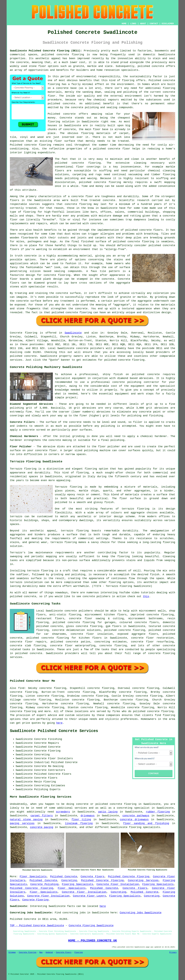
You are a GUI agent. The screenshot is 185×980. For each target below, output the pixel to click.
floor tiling (81, 820)
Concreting (69, 880)
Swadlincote (73, 333)
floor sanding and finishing (146, 823)
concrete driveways (134, 820)
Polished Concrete (64, 877)
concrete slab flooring (28, 646)
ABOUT (143, 24)
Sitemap (12, 952)
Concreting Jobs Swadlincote (141, 913)
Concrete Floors (92, 877)
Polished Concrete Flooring (129, 877)
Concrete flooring (24, 333)
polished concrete (55, 55)
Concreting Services (143, 880)
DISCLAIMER (168, 24)
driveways (88, 816)
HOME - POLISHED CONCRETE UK (92, 940)
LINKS (133, 24)
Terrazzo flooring (23, 469)
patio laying (108, 812)
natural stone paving (26, 820)
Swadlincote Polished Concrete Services (54, 731)
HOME (124, 24)
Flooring (79, 952)
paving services (22, 823)
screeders (63, 812)
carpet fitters (42, 816)
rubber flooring (158, 812)
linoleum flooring (79, 823)
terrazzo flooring (136, 509)
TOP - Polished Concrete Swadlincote (37, 926)
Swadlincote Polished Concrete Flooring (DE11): (46, 51)
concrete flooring (160, 711)
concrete (30, 356)
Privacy (173, 952)
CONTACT (154, 24)
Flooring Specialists (77, 884)
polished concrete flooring (116, 804)
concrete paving (42, 827)
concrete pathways (136, 816)
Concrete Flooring (35, 900)
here (59, 723)
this (146, 596)
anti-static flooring (65, 615)
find (21, 688)
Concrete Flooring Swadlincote (91, 926)
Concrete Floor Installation (118, 884)
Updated (49, 952)
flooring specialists (144, 827)
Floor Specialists (33, 877)
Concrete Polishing (44, 884)
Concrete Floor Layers (89, 896)
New (41, 952)
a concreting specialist (132, 808)
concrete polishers (90, 348)
